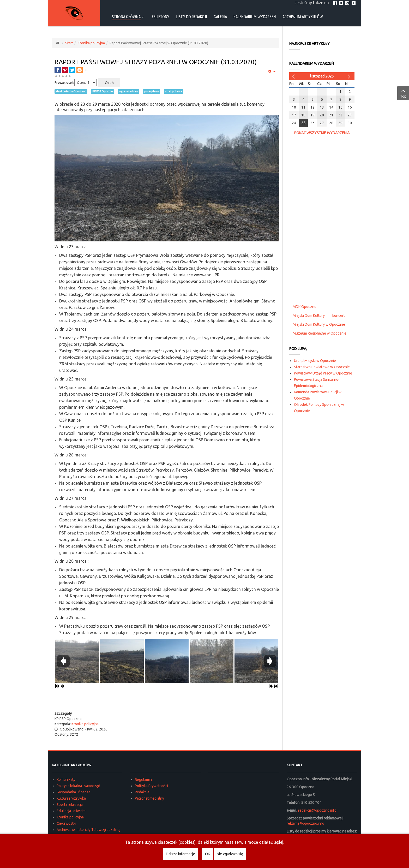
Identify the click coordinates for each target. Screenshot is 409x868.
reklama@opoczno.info (305, 823)
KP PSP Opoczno (103, 91)
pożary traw (152, 91)
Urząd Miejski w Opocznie (315, 361)
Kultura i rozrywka (71, 798)
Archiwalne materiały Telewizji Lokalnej (88, 830)
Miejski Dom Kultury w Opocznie (319, 324)
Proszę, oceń (64, 83)
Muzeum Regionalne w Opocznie (320, 333)
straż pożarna (174, 91)
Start (69, 43)
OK (207, 854)
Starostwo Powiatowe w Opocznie (322, 367)
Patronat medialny (149, 798)
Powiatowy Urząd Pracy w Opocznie (323, 373)
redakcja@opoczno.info (317, 810)
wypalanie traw (128, 91)
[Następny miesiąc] (350, 76)
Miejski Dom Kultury (309, 316)
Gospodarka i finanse (74, 792)
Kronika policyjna (91, 43)
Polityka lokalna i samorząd (78, 786)
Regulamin (143, 780)
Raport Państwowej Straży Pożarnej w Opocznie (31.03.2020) (156, 62)
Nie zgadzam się (230, 854)
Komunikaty (66, 780)
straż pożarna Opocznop (71, 91)
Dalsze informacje (181, 854)
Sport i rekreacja (70, 805)
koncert (339, 316)
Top (403, 93)
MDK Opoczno (305, 307)
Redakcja (142, 792)
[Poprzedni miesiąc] (294, 76)
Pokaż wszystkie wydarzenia (322, 133)
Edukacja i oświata (71, 811)
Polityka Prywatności (151, 786)
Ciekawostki (66, 823)
